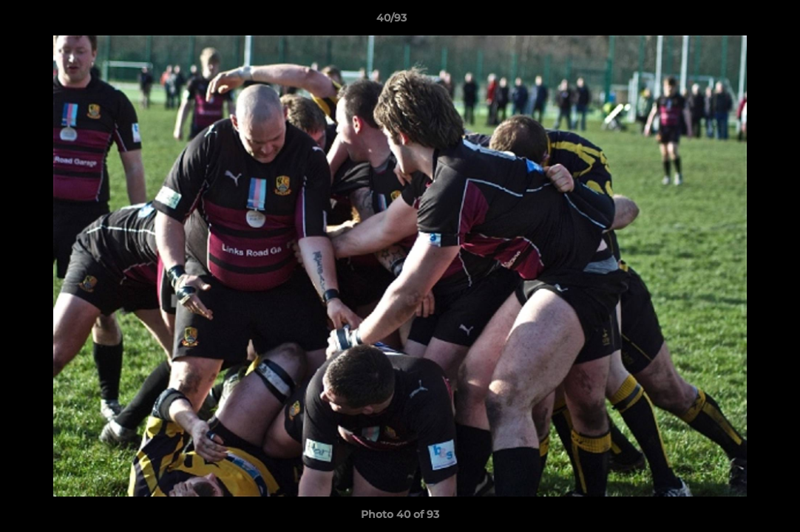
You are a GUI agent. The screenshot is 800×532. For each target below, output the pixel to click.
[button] (738, 21)
